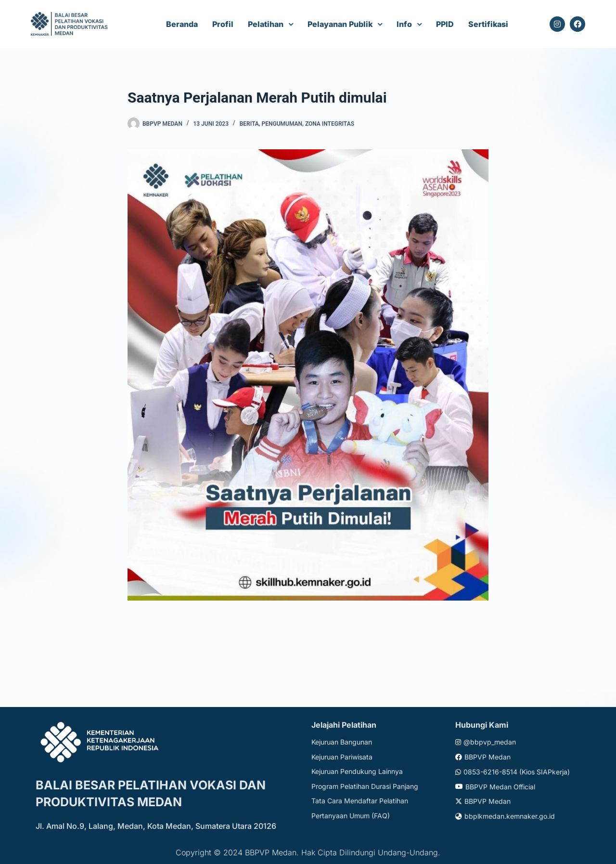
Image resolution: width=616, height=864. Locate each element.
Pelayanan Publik (340, 24)
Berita (249, 124)
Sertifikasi (488, 24)
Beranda (182, 24)
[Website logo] (71, 24)
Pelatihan (266, 24)
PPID (445, 24)
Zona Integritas (330, 124)
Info (404, 24)
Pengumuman (282, 124)
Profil (223, 24)
